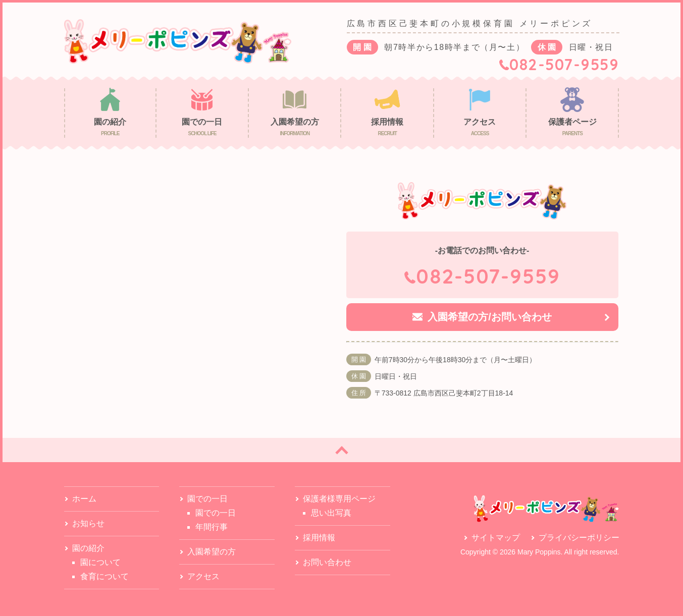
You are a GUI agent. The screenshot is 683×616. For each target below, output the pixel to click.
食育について (104, 576)
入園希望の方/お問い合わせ (490, 317)
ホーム (84, 499)
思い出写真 (331, 513)
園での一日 (216, 513)
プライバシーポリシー (579, 538)
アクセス (203, 576)
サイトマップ (496, 538)
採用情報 (319, 538)
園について (100, 562)
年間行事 (212, 527)
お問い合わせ (327, 562)
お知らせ (88, 523)
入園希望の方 (212, 552)
